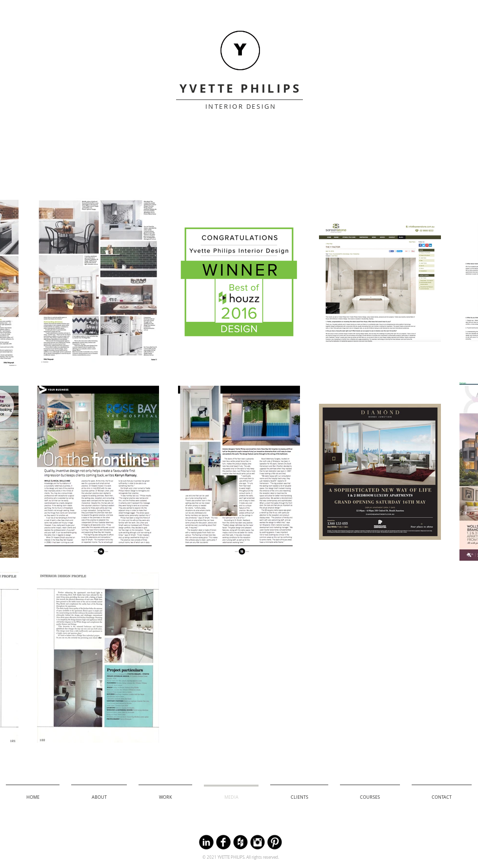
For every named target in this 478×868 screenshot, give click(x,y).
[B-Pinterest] (275, 842)
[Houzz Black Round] (240, 842)
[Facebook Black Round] (223, 842)
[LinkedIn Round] (206, 842)
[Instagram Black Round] (258, 842)
